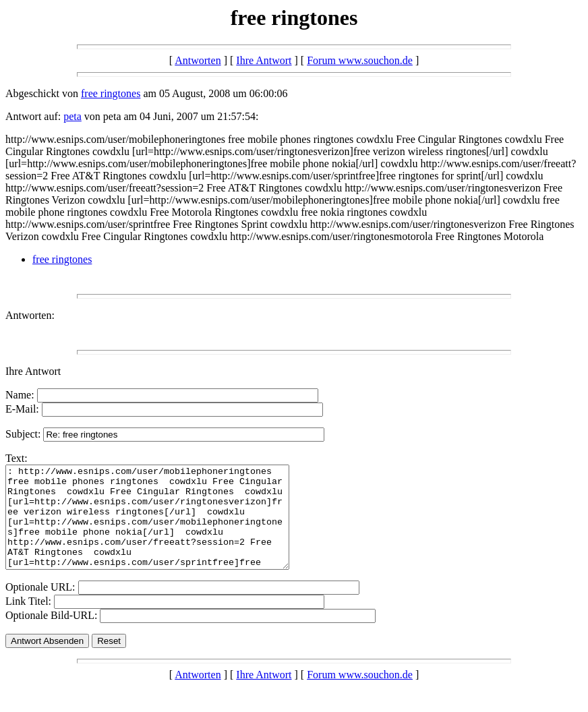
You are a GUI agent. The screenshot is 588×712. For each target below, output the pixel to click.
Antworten (198, 60)
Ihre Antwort (264, 60)
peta (72, 116)
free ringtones (111, 93)
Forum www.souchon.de (360, 60)
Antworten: (30, 315)
